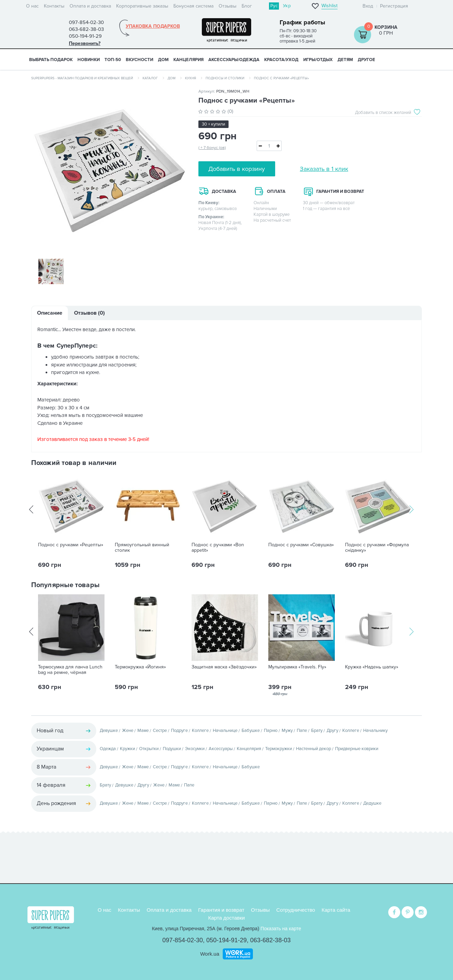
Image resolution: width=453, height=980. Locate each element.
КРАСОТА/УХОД (281, 60)
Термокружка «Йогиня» (140, 668)
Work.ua (210, 953)
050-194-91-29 (226, 940)
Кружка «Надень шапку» (372, 668)
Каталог (150, 78)
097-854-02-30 (183, 940)
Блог (247, 6)
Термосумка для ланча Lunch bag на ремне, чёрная (70, 670)
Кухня (191, 78)
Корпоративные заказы (142, 6)
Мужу (287, 731)
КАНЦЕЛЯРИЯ (188, 60)
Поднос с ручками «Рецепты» (71, 546)
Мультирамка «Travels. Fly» (297, 668)
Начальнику (375, 731)
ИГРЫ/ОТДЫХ (318, 60)
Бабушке (251, 731)
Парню (271, 731)
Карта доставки (227, 917)
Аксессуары (221, 749)
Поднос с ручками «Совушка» (301, 546)
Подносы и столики (225, 78)
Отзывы (228, 6)
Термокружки (279, 749)
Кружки (127, 749)
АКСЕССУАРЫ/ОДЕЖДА (234, 60)
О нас (32, 6)
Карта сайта (336, 910)
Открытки (149, 749)
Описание (50, 314)
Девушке (109, 731)
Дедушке (372, 804)
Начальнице (225, 731)
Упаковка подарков (153, 26)
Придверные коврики (357, 749)
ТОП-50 (113, 60)
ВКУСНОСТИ (139, 60)
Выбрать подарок (51, 60)
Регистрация (394, 6)
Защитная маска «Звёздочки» (224, 668)
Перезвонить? (85, 43)
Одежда (108, 749)
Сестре (160, 731)
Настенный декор (314, 749)
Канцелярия (249, 749)
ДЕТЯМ (345, 60)
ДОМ (163, 60)
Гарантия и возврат (221, 910)
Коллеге (200, 731)
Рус (274, 6)
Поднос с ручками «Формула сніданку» (377, 548)
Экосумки (195, 749)
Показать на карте (281, 929)
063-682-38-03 (270, 940)
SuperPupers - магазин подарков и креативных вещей (82, 78)
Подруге (179, 731)
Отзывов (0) (89, 314)
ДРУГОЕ (366, 60)
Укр (287, 6)
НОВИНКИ (89, 60)
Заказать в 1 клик (324, 169)
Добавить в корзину (237, 169)
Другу (332, 731)
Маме (143, 731)
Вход (368, 6)
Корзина (386, 27)
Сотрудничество (296, 910)
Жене (128, 731)
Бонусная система (193, 6)
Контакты (54, 6)
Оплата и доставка (90, 6)
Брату (317, 731)
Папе (302, 731)
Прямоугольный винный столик (142, 548)
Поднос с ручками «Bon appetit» (218, 548)
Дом (172, 78)
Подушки (172, 749)
